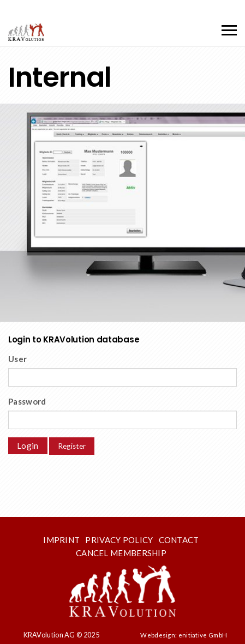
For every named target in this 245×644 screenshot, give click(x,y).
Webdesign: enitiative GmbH (184, 635)
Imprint (61, 540)
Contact (179, 540)
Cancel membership (121, 553)
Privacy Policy (119, 540)
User (17, 359)
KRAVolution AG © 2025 (61, 635)
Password (27, 401)
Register (72, 446)
